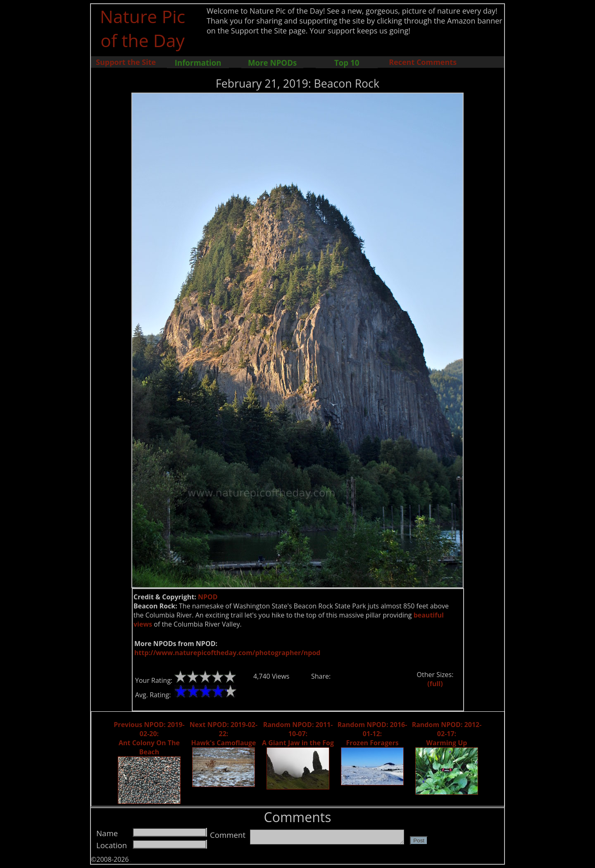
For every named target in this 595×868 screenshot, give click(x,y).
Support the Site (126, 62)
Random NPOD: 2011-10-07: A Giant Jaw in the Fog (298, 734)
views (143, 624)
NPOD (208, 597)
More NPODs (272, 63)
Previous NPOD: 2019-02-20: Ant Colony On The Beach (149, 738)
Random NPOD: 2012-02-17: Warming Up (447, 734)
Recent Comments (423, 62)
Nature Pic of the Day (143, 28)
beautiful (429, 615)
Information (198, 63)
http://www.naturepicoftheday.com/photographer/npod (227, 653)
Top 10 (347, 63)
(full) (435, 684)
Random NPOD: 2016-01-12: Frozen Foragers (372, 734)
